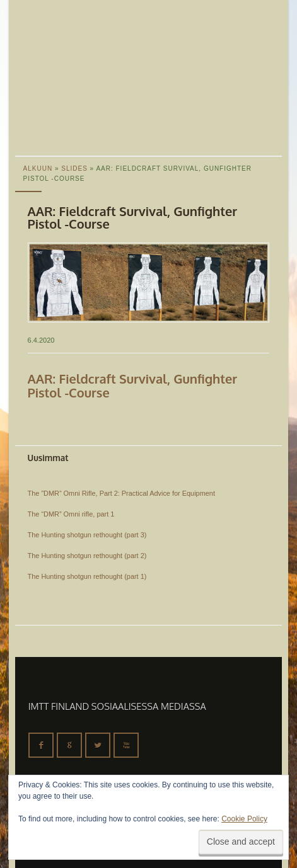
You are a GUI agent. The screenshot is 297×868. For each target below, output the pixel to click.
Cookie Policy (244, 819)
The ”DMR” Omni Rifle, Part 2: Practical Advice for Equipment (121, 493)
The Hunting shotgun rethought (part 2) (87, 556)
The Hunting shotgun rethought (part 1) (87, 576)
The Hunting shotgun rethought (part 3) (87, 535)
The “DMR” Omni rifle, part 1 (71, 514)
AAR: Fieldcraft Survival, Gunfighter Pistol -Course (133, 385)
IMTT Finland (62, 47)
